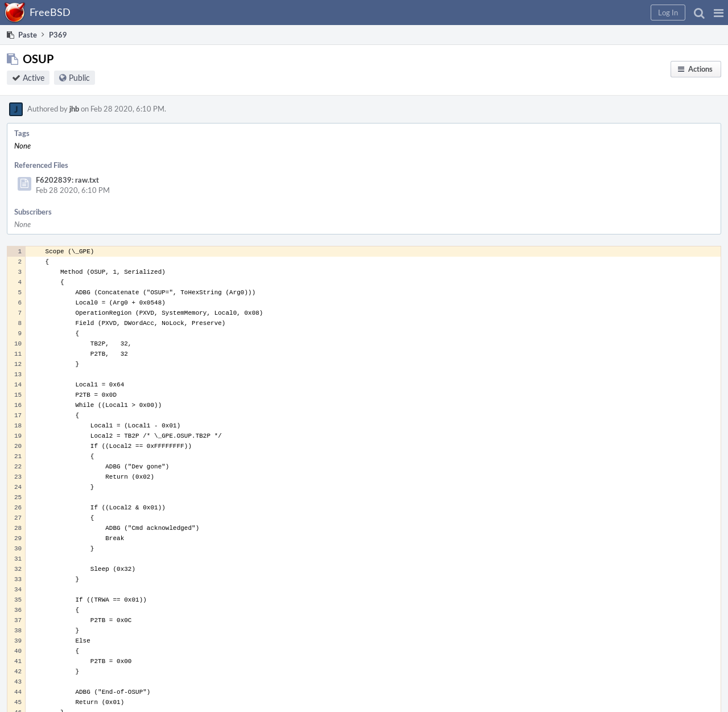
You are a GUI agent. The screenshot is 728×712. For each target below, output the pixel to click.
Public (79, 78)
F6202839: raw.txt (67, 180)
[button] (719, 13)
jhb (74, 109)
